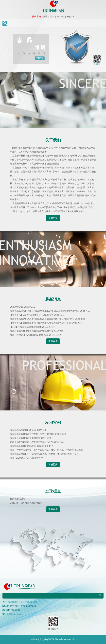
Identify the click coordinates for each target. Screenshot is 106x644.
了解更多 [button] (53, 218)
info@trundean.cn (14, 614)
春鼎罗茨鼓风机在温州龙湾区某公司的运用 (30, 438)
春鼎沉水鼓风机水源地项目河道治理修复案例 (32, 446)
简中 (45, 17)
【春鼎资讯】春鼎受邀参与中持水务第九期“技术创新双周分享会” (41, 323)
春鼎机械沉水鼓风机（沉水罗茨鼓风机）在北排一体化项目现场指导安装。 (45, 454)
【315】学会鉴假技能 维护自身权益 (27, 327)
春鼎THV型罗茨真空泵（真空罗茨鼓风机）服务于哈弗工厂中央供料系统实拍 (47, 450)
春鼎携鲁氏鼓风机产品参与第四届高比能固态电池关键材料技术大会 (43, 319)
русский (61, 17)
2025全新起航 (17, 307)
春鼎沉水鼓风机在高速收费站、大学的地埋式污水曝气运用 (38, 434)
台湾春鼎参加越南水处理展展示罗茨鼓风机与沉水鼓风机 (37, 442)
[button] (8, 50)
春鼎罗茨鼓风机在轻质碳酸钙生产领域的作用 (32, 331)
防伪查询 (36, 17)
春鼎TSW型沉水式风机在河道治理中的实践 (31, 335)
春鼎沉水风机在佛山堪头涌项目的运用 (28, 430)
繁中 (52, 17)
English (70, 17)
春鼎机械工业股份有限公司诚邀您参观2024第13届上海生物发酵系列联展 (45, 311)
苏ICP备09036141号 (65, 639)
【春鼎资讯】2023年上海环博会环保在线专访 (32, 315)
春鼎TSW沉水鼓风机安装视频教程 (26, 458)
